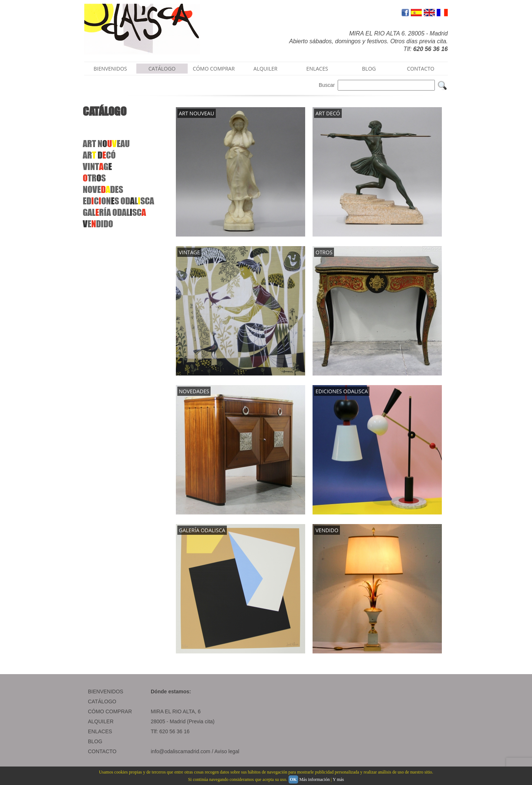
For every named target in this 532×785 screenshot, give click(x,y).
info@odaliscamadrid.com (180, 751)
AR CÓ (99, 155)
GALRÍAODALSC (114, 212)
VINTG (97, 166)
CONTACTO (420, 69)
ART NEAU (106, 144)
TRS (94, 178)
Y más (338, 779)
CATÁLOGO (162, 69)
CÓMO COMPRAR (214, 69)
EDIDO (98, 224)
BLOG (369, 69)
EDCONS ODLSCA (118, 201)
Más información (314, 779)
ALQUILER (265, 69)
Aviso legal (227, 751)
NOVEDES (103, 189)
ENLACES (317, 69)
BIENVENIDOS (110, 69)
